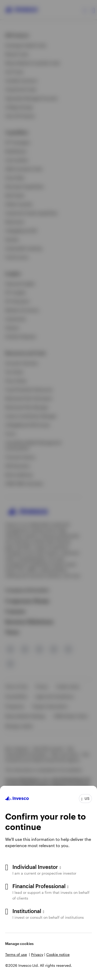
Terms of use (16, 954)
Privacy (37, 954)
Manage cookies (19, 944)
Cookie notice (58, 954)
